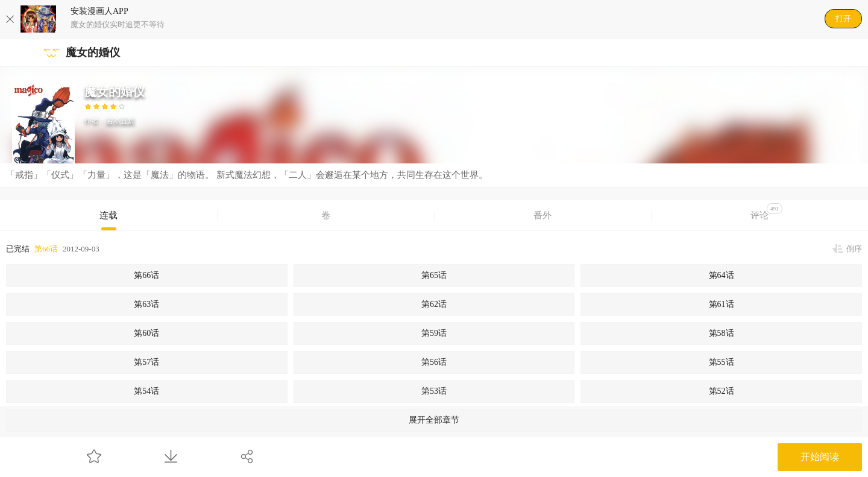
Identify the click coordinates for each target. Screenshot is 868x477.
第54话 (146, 391)
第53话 (434, 391)
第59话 (434, 333)
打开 (843, 18)
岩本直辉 (121, 121)
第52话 (722, 391)
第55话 (722, 362)
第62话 (434, 304)
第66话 (46, 249)
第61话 (722, 304)
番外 (542, 215)
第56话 (434, 362)
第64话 (722, 275)
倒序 (854, 249)
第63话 (146, 304)
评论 (766, 212)
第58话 (722, 333)
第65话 (434, 275)
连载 (108, 215)
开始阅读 (820, 457)
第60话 (146, 333)
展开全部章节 (434, 420)
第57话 (146, 362)
